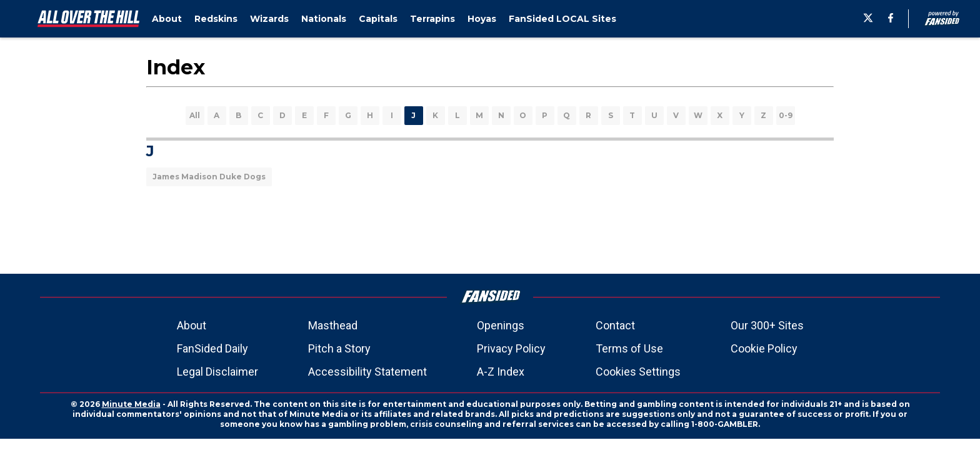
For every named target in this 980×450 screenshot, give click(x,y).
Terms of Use (629, 348)
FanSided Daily (212, 348)
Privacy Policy (511, 348)
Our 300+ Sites (767, 325)
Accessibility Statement (367, 372)
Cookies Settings (638, 372)
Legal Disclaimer (217, 372)
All (195, 115)
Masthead (333, 325)
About (192, 325)
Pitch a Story (339, 348)
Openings (501, 325)
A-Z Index (501, 372)
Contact (615, 325)
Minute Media (131, 404)
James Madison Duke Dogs (209, 177)
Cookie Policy (764, 348)
